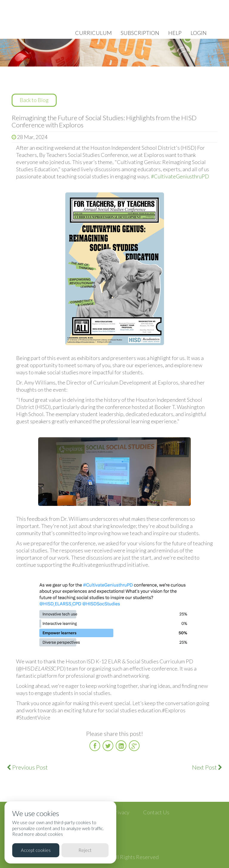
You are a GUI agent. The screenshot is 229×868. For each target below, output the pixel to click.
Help (175, 33)
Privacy (121, 812)
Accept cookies (36, 850)
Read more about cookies (38, 834)
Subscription (140, 33)
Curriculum (93, 33)
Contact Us (156, 812)
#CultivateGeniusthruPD (180, 176)
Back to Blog (34, 100)
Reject (85, 850)
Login (199, 33)
